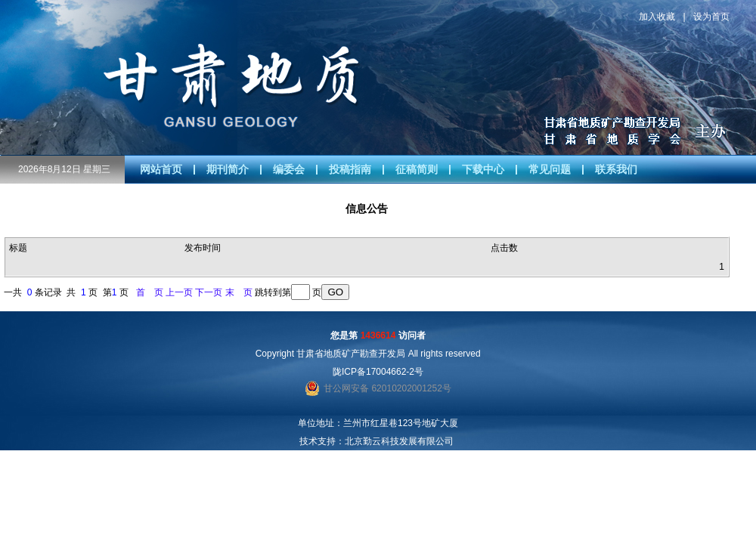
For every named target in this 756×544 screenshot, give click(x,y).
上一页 (179, 292)
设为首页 (711, 17)
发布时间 (203, 248)
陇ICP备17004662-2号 (378, 372)
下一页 (209, 292)
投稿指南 (350, 169)
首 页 (150, 292)
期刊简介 (228, 169)
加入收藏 (657, 17)
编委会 (289, 169)
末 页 (239, 292)
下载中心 (483, 169)
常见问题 (550, 169)
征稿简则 (417, 169)
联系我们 (616, 169)
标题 (18, 248)
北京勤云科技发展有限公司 (399, 441)
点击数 (504, 248)
